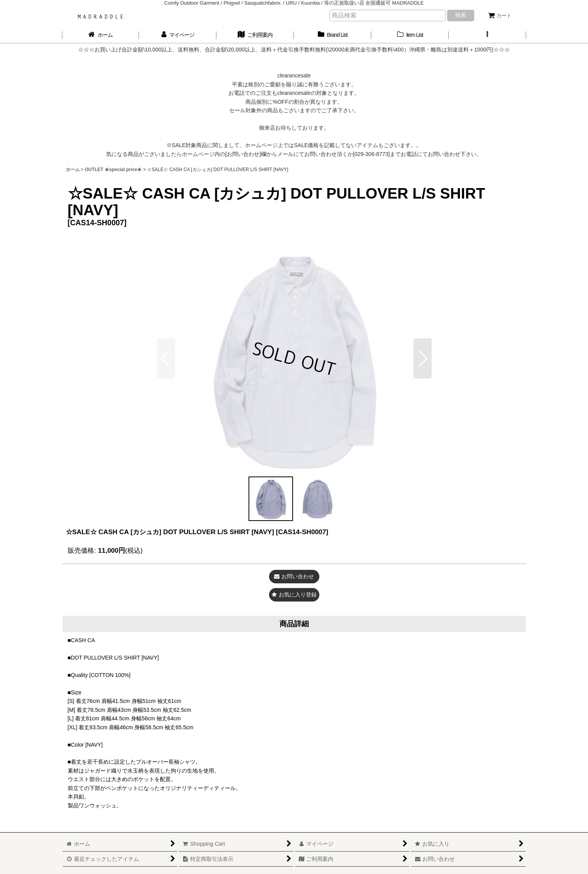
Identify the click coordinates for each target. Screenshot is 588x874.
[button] (487, 35)
